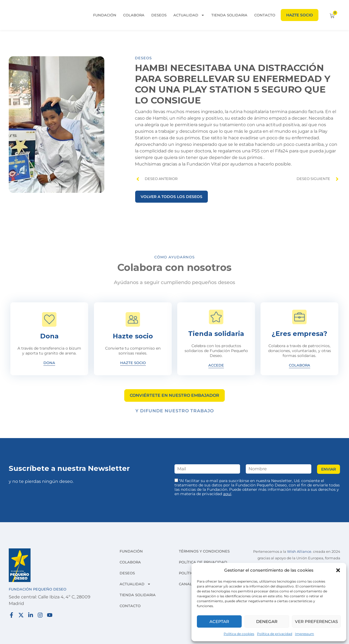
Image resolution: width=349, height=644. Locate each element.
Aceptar (219, 621)
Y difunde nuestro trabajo (175, 413)
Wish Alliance (299, 552)
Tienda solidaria (229, 15)
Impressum (304, 634)
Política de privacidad (275, 634)
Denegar (267, 621)
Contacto (265, 15)
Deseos (159, 15)
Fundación (105, 15)
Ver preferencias (316, 621)
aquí (227, 494)
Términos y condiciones (204, 551)
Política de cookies (239, 634)
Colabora (134, 15)
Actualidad (189, 15)
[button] (338, 570)
